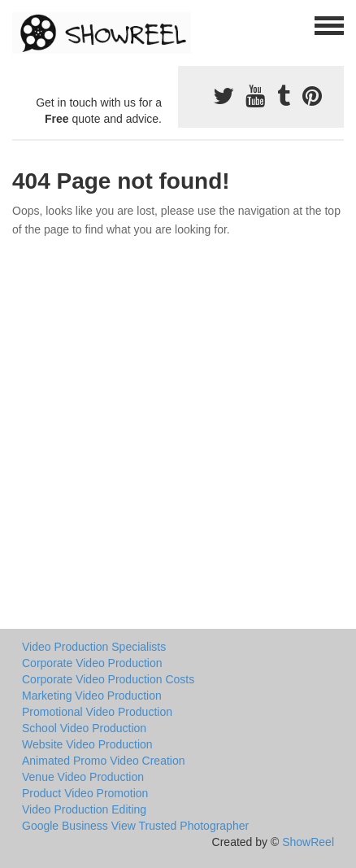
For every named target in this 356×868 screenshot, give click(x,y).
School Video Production (84, 728)
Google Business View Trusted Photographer (135, 826)
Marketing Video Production (92, 696)
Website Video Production (87, 744)
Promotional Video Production (97, 712)
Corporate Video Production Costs (108, 679)
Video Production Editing (84, 809)
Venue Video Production (83, 777)
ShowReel (308, 842)
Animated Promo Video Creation (104, 761)
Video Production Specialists (94, 647)
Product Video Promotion (85, 793)
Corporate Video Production (92, 663)
